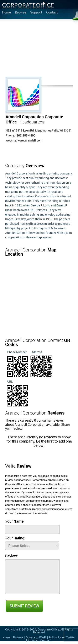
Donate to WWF (36, 637)
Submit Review (24, 606)
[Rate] (32, 546)
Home (6, 13)
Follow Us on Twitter (62, 637)
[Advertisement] (39, 49)
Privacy (33, 640)
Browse (20, 13)
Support (36, 13)
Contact (52, 13)
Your (15, 521)
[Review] (32, 577)
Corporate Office (28, 6)
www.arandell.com (30, 141)
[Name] (32, 529)
